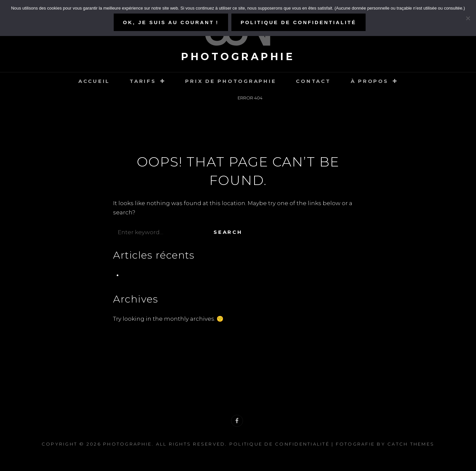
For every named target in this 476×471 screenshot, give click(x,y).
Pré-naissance (143, 275)
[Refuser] (468, 18)
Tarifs (143, 81)
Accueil (94, 81)
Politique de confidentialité (279, 444)
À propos (370, 81)
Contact (313, 81)
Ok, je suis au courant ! (171, 22)
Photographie (238, 57)
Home (221, 98)
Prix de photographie (231, 81)
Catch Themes (411, 444)
